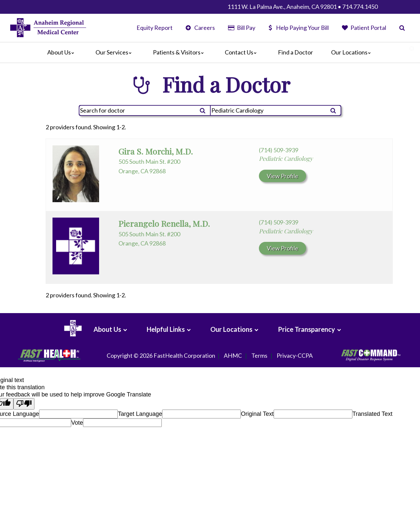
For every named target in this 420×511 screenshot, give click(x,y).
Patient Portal (364, 28)
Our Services (115, 52)
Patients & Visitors (180, 52)
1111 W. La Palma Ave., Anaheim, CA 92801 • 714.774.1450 (303, 7)
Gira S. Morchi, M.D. (156, 151)
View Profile (283, 176)
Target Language (140, 414)
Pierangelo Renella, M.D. (164, 223)
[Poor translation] (24, 404)
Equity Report (155, 28)
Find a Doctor (295, 52)
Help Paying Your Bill (299, 28)
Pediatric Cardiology (286, 159)
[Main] (210, 53)
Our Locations (353, 52)
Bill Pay (241, 28)
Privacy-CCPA (295, 356)
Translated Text (372, 414)
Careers (200, 28)
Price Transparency (306, 329)
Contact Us (242, 52)
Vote (77, 423)
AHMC (233, 356)
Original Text (257, 414)
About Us (62, 52)
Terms (259, 356)
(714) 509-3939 (279, 150)
